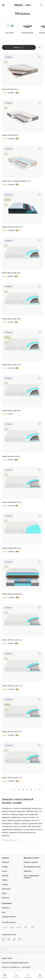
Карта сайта (7, 958)
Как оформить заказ (32, 867)
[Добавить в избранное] (39, 57)
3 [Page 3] (23, 789)
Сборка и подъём (31, 862)
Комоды (5, 876)
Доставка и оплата (31, 858)
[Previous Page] (9, 789)
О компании (7, 903)
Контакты (6, 908)
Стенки (5, 885)
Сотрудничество (9, 917)
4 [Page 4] (27, 789)
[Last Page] (40, 789)
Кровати (5, 858)
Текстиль (6, 898)
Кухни (4, 871)
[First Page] (5, 789)
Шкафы (5, 867)
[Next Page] (36, 789)
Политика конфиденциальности (15, 963)
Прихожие (6, 889)
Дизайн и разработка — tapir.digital (16, 967)
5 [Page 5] (31, 789)
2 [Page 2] (19, 789)
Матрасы (6, 862)
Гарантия (28, 871)
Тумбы (5, 880)
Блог (4, 912)
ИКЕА (4, 893)
